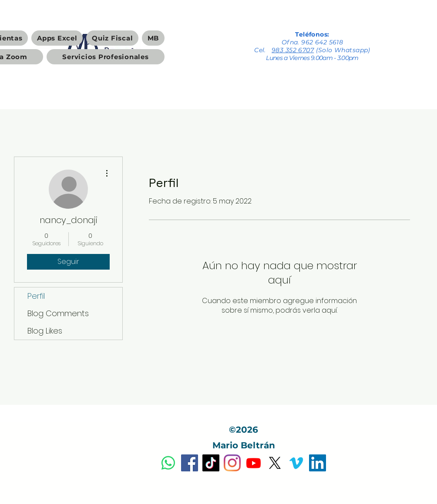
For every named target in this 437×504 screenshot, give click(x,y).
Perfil (36, 296)
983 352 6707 (293, 50)
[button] (57, 38)
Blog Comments (58, 313)
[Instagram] (232, 463)
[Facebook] (190, 463)
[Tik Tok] (211, 463)
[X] (275, 463)
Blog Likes (45, 331)
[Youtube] (254, 463)
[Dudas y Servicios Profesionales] (168, 463)
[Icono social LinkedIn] (318, 463)
